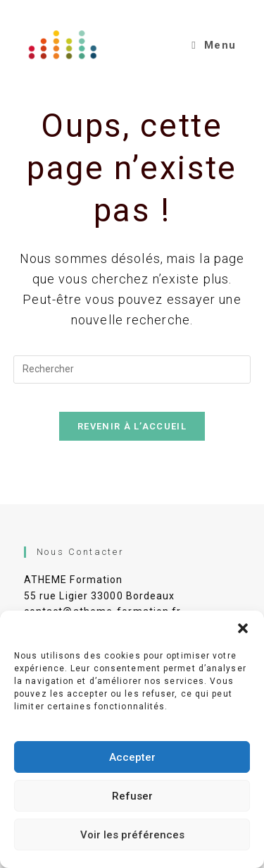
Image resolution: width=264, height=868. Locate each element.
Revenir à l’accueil (132, 426)
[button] (243, 628)
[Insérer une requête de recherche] (132, 369)
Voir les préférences (132, 835)
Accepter (132, 757)
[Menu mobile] (214, 45)
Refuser (132, 796)
